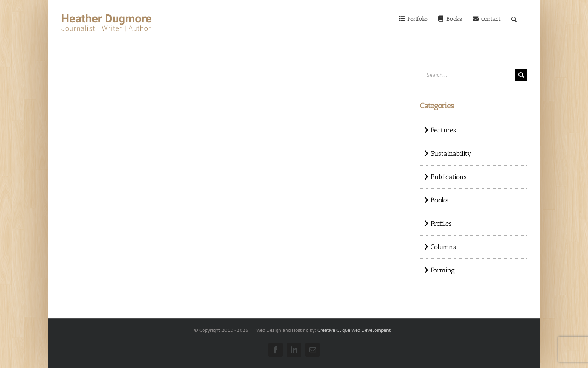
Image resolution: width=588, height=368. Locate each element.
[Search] (514, 18)
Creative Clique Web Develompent (354, 330)
